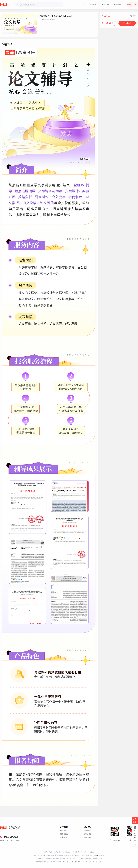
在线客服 (88, 837)
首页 (83, 5)
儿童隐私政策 (66, 852)
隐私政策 (57, 852)
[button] (20, 33)
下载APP (105, 5)
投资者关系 (64, 834)
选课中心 (93, 5)
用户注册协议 (49, 852)
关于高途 (117, 5)
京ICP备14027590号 (97, 855)
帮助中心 (88, 830)
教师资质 (63, 830)
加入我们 (63, 837)
